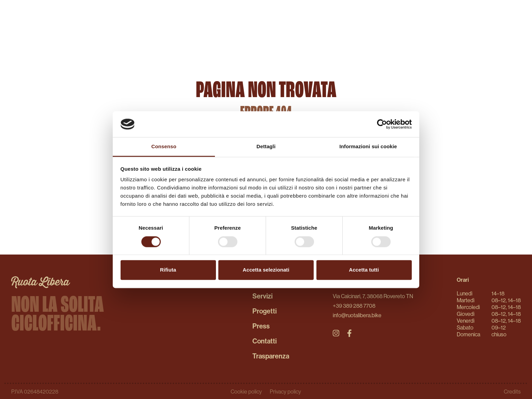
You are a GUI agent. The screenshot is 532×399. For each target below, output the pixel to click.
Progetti (264, 311)
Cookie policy (247, 392)
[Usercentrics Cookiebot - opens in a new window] (382, 124)
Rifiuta (168, 270)
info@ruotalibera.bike (357, 315)
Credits (512, 392)
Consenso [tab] (164, 147)
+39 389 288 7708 (354, 306)
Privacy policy (285, 392)
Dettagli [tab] (266, 147)
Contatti (264, 341)
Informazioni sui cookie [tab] (368, 147)
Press (261, 326)
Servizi (262, 296)
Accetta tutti (364, 270)
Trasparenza (271, 356)
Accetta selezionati (266, 270)
